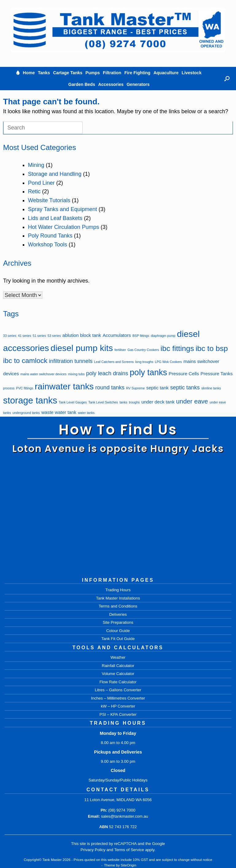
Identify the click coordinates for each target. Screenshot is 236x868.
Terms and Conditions (118, 606)
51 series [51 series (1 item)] (39, 336)
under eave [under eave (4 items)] (192, 401)
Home (29, 73)
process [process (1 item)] (9, 388)
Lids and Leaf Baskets (55, 218)
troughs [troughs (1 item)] (134, 402)
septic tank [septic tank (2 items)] (157, 388)
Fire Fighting (138, 73)
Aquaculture (166, 73)
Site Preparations (118, 622)
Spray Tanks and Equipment (63, 209)
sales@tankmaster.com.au (125, 816)
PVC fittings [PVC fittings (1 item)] (25, 388)
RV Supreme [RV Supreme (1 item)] (135, 388)
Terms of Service (129, 850)
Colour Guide (118, 631)
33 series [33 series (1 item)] (10, 336)
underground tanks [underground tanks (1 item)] (26, 413)
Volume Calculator (118, 674)
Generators (138, 84)
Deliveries (118, 614)
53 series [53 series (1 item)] (54, 336)
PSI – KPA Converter (118, 714)
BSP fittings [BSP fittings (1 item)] (141, 336)
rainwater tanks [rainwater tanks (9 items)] (64, 386)
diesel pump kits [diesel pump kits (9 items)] (82, 348)
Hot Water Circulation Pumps (63, 227)
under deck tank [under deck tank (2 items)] (158, 402)
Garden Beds (82, 84)
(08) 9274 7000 (122, 810)
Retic (34, 191)
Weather (118, 657)
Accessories (111, 84)
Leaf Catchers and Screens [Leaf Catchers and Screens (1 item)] (114, 362)
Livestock (192, 73)
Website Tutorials (49, 200)
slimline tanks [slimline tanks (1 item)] (211, 388)
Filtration (112, 73)
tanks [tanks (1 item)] (123, 402)
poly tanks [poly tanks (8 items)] (148, 372)
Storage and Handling (55, 174)
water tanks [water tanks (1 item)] (86, 413)
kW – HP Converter (118, 706)
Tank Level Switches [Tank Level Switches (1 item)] (103, 402)
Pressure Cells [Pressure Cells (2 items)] (184, 374)
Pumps (93, 73)
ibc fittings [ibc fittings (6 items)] (177, 348)
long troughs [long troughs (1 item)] (144, 362)
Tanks (44, 73)
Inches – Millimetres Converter (118, 698)
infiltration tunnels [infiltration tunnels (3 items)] (71, 361)
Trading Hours (118, 590)
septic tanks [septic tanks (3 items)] (185, 387)
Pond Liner (41, 183)
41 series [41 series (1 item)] (24, 336)
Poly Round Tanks (50, 236)
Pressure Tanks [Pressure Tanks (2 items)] (217, 374)
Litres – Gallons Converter (118, 690)
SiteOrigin (129, 865)
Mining (36, 165)
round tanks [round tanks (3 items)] (110, 387)
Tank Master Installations (118, 598)
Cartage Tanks (68, 73)
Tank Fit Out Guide (118, 639)
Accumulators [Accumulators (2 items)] (117, 335)
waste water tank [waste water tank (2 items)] (59, 412)
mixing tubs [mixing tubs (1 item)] (76, 374)
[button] (227, 79)
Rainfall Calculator (118, 666)
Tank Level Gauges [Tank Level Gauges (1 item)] (73, 402)
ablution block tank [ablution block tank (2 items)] (82, 335)
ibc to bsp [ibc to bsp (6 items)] (212, 348)
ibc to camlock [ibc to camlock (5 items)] (25, 361)
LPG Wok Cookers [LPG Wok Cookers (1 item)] (168, 362)
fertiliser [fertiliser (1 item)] (120, 350)
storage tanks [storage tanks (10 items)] (30, 400)
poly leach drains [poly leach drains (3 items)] (107, 373)
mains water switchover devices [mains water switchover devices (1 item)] (44, 374)
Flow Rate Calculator (118, 682)
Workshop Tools (47, 245)
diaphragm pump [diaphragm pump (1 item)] (163, 336)
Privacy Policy (93, 850)
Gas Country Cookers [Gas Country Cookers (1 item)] (143, 350)
